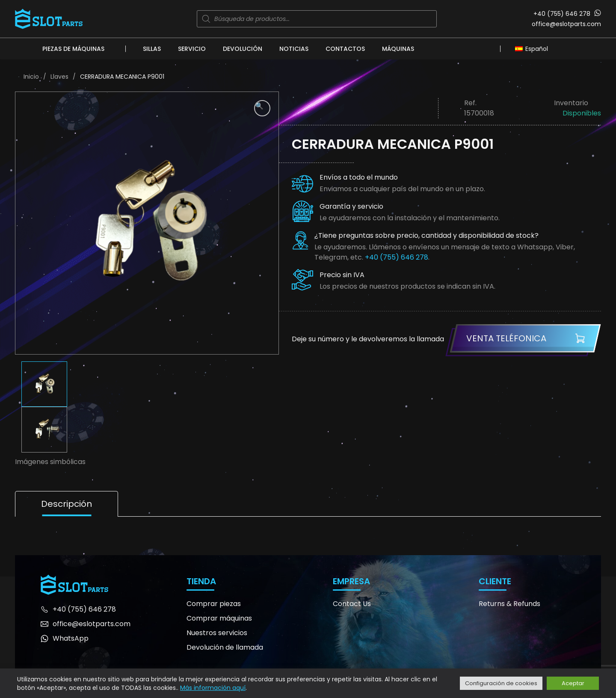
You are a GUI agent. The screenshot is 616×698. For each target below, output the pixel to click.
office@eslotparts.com (566, 24)
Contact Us (352, 604)
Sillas (152, 49)
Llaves (59, 77)
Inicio (31, 77)
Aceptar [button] (573, 683)
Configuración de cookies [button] (501, 683)
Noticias (294, 49)
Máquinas (398, 49)
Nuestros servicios (217, 633)
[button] (262, 108)
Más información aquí (213, 688)
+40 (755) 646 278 (562, 14)
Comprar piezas (214, 604)
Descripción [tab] (67, 504)
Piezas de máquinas (73, 49)
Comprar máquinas (219, 618)
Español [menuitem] (537, 49)
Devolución (243, 49)
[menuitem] (534, 48)
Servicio (192, 49)
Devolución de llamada (225, 647)
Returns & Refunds (509, 604)
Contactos (345, 49)
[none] (534, 48)
